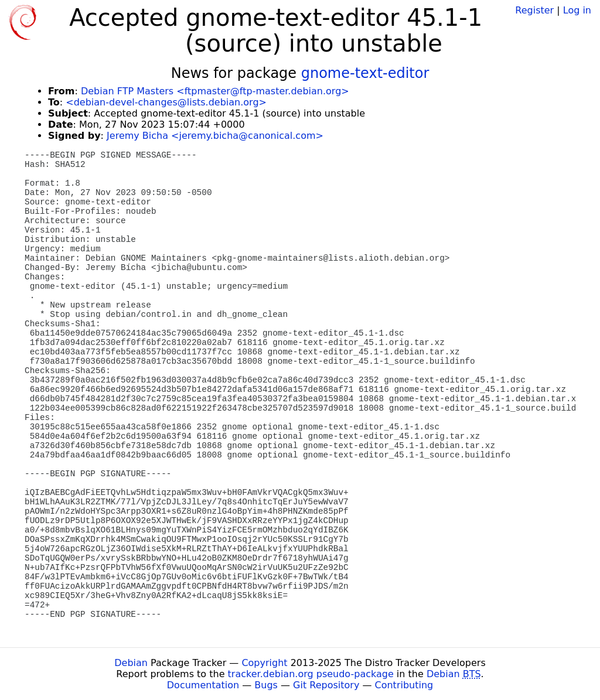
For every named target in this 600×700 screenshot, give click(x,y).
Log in (577, 10)
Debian (131, 663)
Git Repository (326, 685)
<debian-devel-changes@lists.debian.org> (166, 102)
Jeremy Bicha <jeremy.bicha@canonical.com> (215, 136)
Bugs (266, 685)
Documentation (203, 685)
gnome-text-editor (365, 73)
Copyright (264, 663)
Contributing (404, 685)
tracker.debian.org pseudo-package (311, 674)
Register (534, 10)
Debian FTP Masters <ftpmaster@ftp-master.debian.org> (215, 91)
